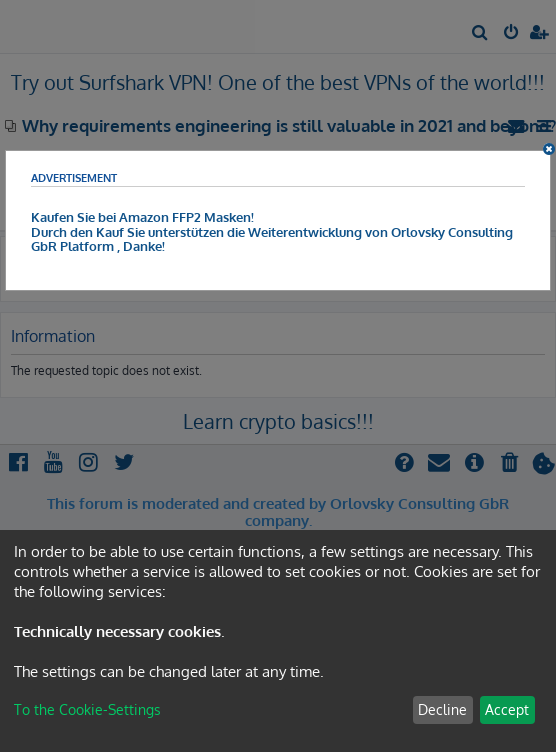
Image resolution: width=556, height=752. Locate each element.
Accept (507, 709)
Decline (442, 709)
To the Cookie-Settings (87, 709)
